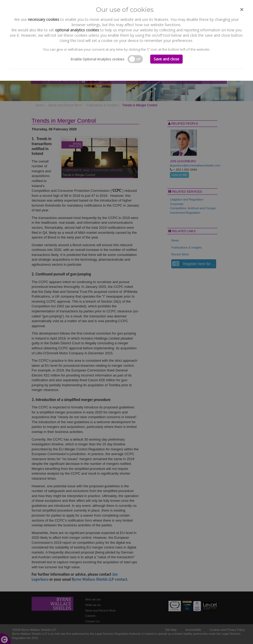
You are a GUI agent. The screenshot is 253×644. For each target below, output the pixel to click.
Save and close (166, 59)
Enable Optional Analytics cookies (98, 59)
